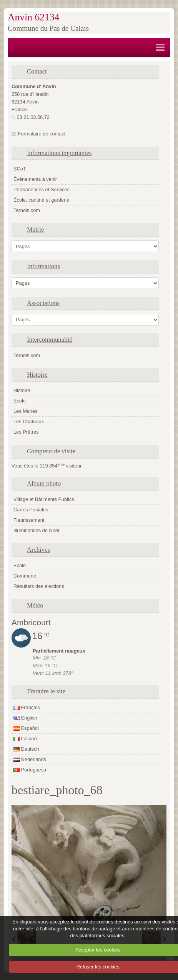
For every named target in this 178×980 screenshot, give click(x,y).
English (25, 718)
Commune (25, 576)
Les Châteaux (29, 422)
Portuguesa (30, 770)
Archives (38, 550)
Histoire (37, 375)
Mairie (35, 230)
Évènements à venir (35, 179)
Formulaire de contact (38, 134)
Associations (43, 303)
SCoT (20, 169)
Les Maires (26, 411)
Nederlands (30, 759)
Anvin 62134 (33, 17)
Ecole (20, 401)
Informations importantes (59, 153)
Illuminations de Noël (36, 530)
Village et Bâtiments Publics (44, 499)
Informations (43, 266)
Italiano (25, 739)
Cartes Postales (31, 510)
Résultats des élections (39, 586)
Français (27, 707)
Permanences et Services (42, 189)
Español (26, 728)
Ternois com (27, 210)
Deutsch (26, 749)
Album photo (44, 483)
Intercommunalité (50, 340)
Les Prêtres (26, 432)
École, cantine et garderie (41, 200)
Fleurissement (29, 520)
